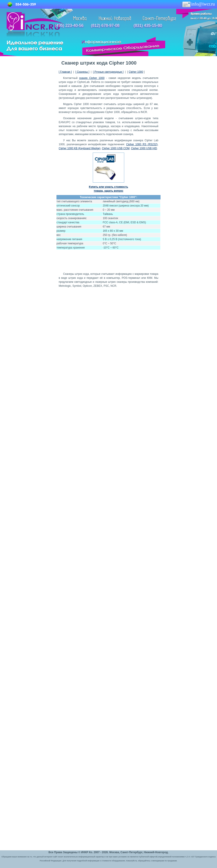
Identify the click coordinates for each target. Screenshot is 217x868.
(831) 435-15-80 (148, 25)
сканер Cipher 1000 (92, 78)
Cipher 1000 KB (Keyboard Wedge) (80, 148)
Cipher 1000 (136, 72)
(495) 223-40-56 (69, 25)
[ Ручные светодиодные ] (108, 72)
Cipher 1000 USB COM (116, 148)
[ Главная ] (65, 72)
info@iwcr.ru (197, 4)
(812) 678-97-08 (105, 25)
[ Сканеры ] (82, 72)
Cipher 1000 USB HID (144, 148)
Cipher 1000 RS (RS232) (142, 144)
